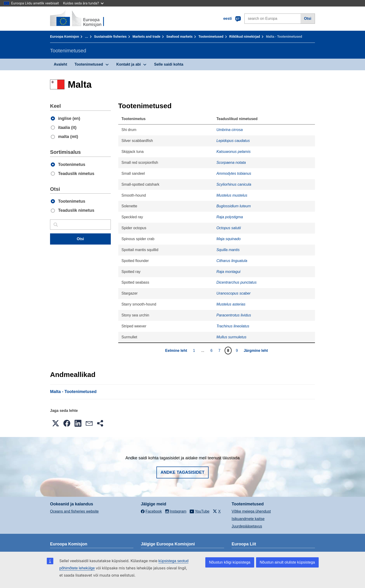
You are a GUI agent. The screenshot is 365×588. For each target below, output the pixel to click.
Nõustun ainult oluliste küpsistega (287, 562)
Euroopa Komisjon (64, 37)
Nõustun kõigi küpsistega (230, 562)
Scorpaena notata (231, 163)
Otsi (308, 18)
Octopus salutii (229, 228)
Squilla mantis (228, 250)
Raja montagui (228, 272)
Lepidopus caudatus (233, 141)
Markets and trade (146, 37)
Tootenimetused (211, 37)
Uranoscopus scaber (234, 293)
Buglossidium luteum (234, 206)
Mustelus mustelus (232, 195)
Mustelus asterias (231, 304)
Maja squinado (229, 239)
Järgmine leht (256, 351)
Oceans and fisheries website (74, 511)
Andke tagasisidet (183, 472)
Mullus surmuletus (232, 337)
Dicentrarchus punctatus (237, 282)
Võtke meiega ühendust (251, 511)
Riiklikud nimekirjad (245, 37)
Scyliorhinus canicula (234, 184)
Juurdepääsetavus (247, 526)
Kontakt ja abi (129, 64)
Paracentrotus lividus (234, 315)
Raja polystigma (230, 217)
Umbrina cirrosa (230, 130)
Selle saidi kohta (169, 64)
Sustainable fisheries (110, 37)
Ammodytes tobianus (234, 173)
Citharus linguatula (232, 261)
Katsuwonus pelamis (234, 152)
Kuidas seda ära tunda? (83, 3)
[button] (56, 423)
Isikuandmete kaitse (248, 519)
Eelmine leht (176, 351)
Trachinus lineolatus (233, 326)
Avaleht (60, 64)
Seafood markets (179, 37)
